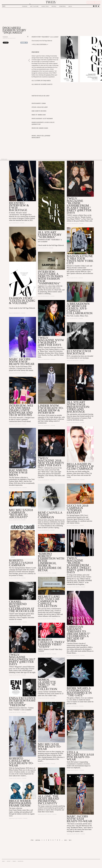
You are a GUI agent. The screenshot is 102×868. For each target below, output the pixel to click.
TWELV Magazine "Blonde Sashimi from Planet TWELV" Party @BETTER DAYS (79, 565)
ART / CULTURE (34, 6)
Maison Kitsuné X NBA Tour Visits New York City (80, 260)
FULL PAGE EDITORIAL (40, 44)
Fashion (5, 37)
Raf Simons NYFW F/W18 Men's (18, 472)
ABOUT (4, 861)
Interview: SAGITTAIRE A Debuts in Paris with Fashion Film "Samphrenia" (50, 277)
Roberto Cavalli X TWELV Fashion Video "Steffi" (51, 643)
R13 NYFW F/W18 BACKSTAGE (79, 352)
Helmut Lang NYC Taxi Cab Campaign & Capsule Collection (49, 601)
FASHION (25, 6)
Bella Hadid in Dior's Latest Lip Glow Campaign (80, 466)
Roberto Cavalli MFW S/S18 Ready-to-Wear (21, 762)
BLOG (70, 6)
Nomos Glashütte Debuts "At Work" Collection (48, 684)
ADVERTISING (21, 861)
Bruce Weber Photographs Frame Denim (20, 803)
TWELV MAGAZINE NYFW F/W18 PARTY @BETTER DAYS (51, 341)
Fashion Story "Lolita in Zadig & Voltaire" (22, 301)
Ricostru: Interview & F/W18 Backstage (19, 206)
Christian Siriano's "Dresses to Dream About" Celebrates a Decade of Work (79, 634)
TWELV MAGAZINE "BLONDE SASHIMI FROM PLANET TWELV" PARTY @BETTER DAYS (79, 205)
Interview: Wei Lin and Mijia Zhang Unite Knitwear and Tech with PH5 (21, 410)
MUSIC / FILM (45, 6)
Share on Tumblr (24, 43)
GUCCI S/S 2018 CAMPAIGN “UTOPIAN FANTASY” (78, 509)
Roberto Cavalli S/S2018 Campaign (21, 563)
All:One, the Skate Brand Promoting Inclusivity (48, 800)
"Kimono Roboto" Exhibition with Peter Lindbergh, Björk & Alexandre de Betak (51, 562)
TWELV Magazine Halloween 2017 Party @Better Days (22, 659)
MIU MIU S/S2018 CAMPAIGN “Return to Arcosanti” (21, 514)
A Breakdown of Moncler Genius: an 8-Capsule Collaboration (80, 308)
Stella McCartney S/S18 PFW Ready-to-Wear (80, 756)
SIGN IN (97, 2)
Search (4, 6)
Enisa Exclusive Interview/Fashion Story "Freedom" (22, 702)
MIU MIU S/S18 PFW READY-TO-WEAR (50, 747)
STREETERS (62, 6)
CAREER (14, 861)
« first (32, 840)
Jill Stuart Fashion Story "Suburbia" (50, 235)
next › (66, 840)
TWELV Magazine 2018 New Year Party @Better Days (51, 462)
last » (70, 840)
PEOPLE (54, 6)
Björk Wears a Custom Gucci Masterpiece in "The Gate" (79, 692)
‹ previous (37, 840)
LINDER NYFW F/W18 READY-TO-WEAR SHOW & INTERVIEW (51, 409)
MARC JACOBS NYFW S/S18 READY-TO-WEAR (79, 819)
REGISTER (90, 2)
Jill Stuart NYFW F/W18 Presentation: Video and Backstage (78, 407)
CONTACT (9, 861)
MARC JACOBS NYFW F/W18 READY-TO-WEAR (22, 362)
